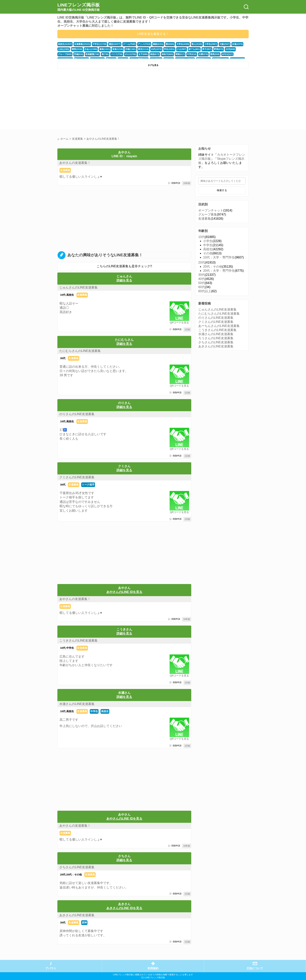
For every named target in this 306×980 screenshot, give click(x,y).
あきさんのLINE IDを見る (124, 908)
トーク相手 (88, 485)
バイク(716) (117, 54)
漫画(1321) (105, 49)
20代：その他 (213, 267)
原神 (84, 923)
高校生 (105, 711)
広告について (255, 968)
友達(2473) (237, 44)
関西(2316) (77, 49)
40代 (202, 279)
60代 (202, 287)
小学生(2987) (211, 44)
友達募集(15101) (82, 44)
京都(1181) (130, 49)
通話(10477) (115, 44)
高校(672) (155, 54)
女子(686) (143, 54)
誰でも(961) (194, 49)
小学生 (208, 241)
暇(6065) (170, 44)
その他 (208, 253)
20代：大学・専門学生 (219, 271)
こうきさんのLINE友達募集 (78, 640)
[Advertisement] (105, 100)
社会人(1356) (91, 49)
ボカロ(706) (131, 54)
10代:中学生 (67, 648)
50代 (202, 283)
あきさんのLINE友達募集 (77, 915)
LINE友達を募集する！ (153, 34)
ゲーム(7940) (129, 44)
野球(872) (219, 49)
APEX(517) (227, 54)
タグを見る (153, 65)
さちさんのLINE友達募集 (77, 867)
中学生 (94, 711)
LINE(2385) (64, 49)
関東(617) (180, 54)
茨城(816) (79, 54)
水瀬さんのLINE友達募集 (77, 704)
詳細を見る (124, 280)
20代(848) (230, 49)
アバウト (51, 968)
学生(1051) (169, 49)
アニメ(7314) (144, 44)
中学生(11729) (100, 44)
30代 (63, 358)
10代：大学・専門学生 (219, 257)
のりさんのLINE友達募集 (77, 414)
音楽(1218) (118, 49)
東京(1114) (143, 49)
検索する (222, 190)
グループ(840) (65, 54)
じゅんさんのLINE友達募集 (78, 287)
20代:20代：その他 (71, 875)
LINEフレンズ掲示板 (79, 7)
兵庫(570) (203, 54)
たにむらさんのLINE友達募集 (80, 351)
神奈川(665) (167, 54)
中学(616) (192, 54)
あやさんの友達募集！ (75, 163)
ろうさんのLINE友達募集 (216, 338)
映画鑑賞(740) (92, 54)
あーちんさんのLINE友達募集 (219, 326)
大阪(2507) (225, 44)
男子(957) (207, 49)
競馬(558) (215, 54)
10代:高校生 (67, 295)
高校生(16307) (65, 44)
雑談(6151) (158, 44)
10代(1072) (156, 49)
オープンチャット (211, 210)
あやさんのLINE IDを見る (124, 592)
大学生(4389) (183, 44)
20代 (202, 262)
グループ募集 (208, 214)
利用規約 (153, 968)
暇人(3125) (197, 44)
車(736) (105, 54)
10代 (202, 237)
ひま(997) (182, 49)
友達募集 (65, 170)
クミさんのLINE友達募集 (77, 477)
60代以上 (205, 291)
